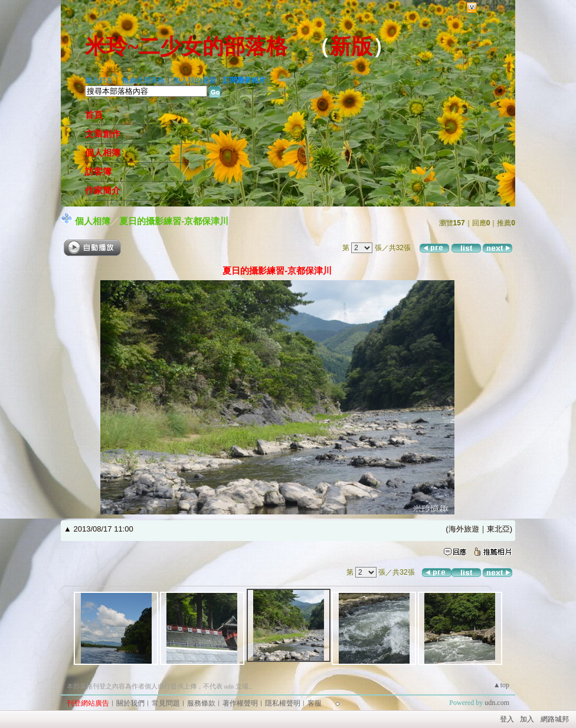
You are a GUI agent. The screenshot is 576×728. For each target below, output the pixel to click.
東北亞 (498, 529)
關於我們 (130, 703)
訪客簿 (98, 172)
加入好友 (99, 80)
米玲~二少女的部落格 (186, 47)
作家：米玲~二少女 (115, 70)
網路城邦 (494, 8)
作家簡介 (103, 191)
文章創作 (103, 134)
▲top (501, 685)
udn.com (497, 703)
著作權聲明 (240, 703)
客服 (315, 703)
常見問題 (166, 703)
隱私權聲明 (283, 703)
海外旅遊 (464, 529)
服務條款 (201, 703)
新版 (351, 47)
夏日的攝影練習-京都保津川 (174, 221)
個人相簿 (103, 153)
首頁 (94, 115)
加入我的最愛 (195, 80)
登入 (507, 719)
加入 (527, 719)
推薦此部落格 (143, 80)
